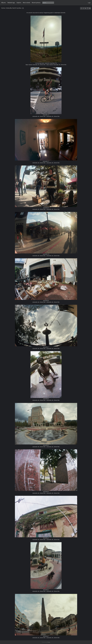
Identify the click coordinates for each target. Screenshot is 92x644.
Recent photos (36, 3)
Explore (19, 3)
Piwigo (49, 642)
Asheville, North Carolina (14, 8)
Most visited (26, 3)
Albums (3, 3)
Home (3, 8)
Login (89, 3)
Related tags (11, 3)
